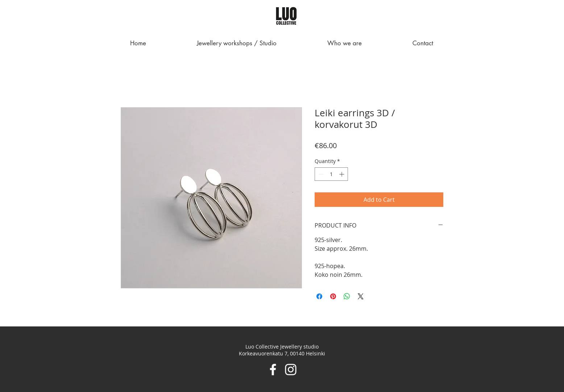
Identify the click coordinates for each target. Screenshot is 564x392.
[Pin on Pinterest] (333, 296)
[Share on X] (361, 296)
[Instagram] (291, 370)
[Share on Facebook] (319, 296)
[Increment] (342, 174)
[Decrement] (320, 174)
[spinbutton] (331, 174)
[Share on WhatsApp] (347, 296)
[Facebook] (273, 370)
